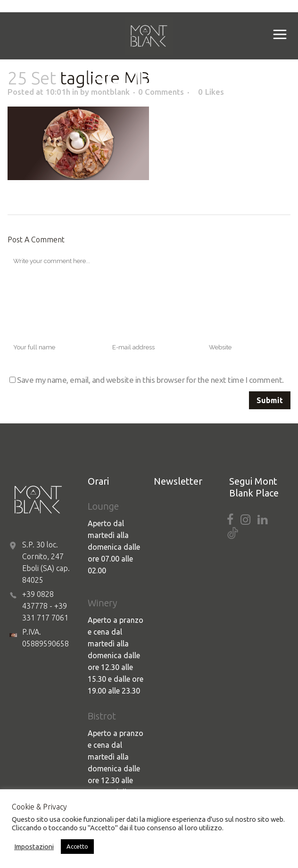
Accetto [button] (77, 846)
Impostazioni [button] (34, 847)
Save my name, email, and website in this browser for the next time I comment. (150, 380)
